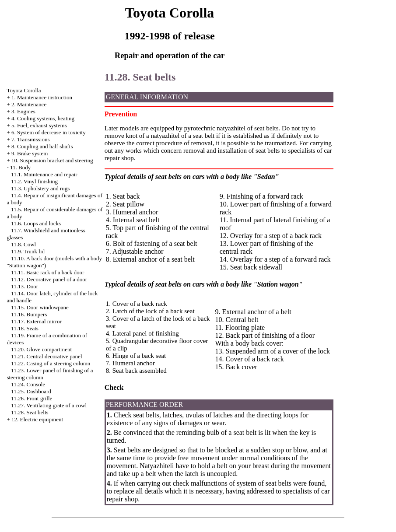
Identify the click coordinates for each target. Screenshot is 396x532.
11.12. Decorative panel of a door (49, 279)
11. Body (20, 167)
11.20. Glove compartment (41, 349)
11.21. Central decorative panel (46, 356)
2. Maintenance (29, 104)
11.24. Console (28, 384)
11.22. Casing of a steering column (51, 363)
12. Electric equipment (37, 419)
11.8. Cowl (23, 244)
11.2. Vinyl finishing (34, 181)
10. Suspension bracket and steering (52, 160)
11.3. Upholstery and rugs (40, 188)
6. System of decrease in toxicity (49, 132)
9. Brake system (30, 153)
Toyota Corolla (24, 90)
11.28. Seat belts (30, 412)
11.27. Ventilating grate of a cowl (49, 405)
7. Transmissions (30, 139)
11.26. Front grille (32, 398)
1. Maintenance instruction (42, 97)
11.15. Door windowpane (40, 307)
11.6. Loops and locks (36, 223)
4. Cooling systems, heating (43, 118)
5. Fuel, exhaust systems (39, 125)
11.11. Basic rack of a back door (47, 272)
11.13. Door (25, 286)
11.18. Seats (25, 328)
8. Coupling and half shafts (42, 146)
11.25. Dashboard (31, 391)
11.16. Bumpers (29, 314)
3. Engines (23, 111)
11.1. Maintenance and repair (44, 174)
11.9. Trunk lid (28, 251)
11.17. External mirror (36, 321)
